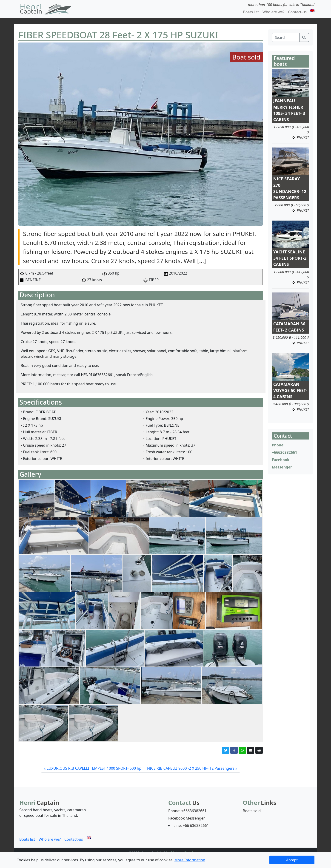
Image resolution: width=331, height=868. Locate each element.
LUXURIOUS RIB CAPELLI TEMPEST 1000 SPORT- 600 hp (94, 768)
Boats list (251, 12)
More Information (190, 860)
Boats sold (252, 811)
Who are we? (274, 12)
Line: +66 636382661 (191, 825)
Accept (292, 860)
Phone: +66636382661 (187, 811)
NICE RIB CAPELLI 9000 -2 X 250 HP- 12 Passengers (191, 768)
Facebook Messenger (187, 818)
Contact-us (297, 12)
